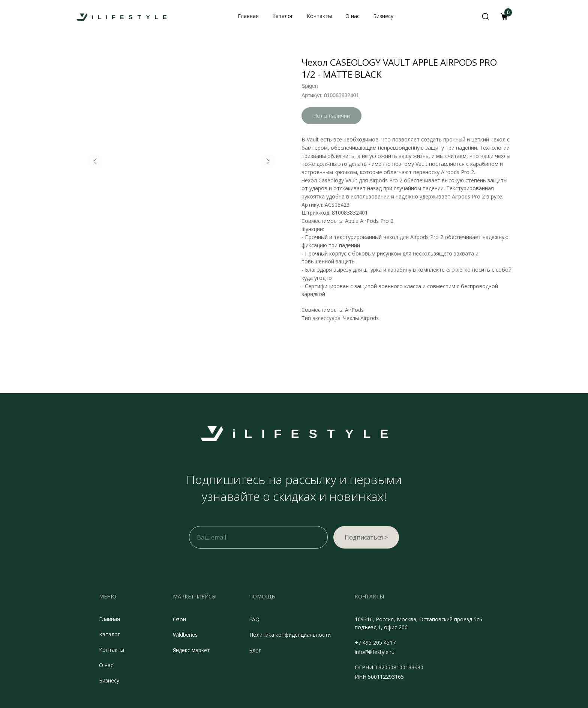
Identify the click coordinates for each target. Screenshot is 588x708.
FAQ (254, 619)
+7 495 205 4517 (375, 643)
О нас (106, 665)
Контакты (112, 650)
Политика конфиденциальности (290, 635)
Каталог (109, 634)
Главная (109, 619)
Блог (255, 650)
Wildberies (185, 635)
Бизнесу (109, 680)
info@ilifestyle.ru (375, 652)
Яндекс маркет (191, 650)
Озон (179, 619)
